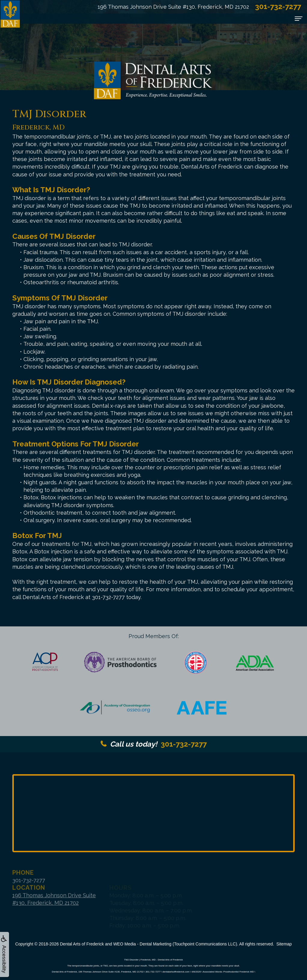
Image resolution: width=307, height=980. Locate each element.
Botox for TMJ (37, 536)
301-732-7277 (154, 744)
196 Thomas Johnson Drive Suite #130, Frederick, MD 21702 (173, 7)
